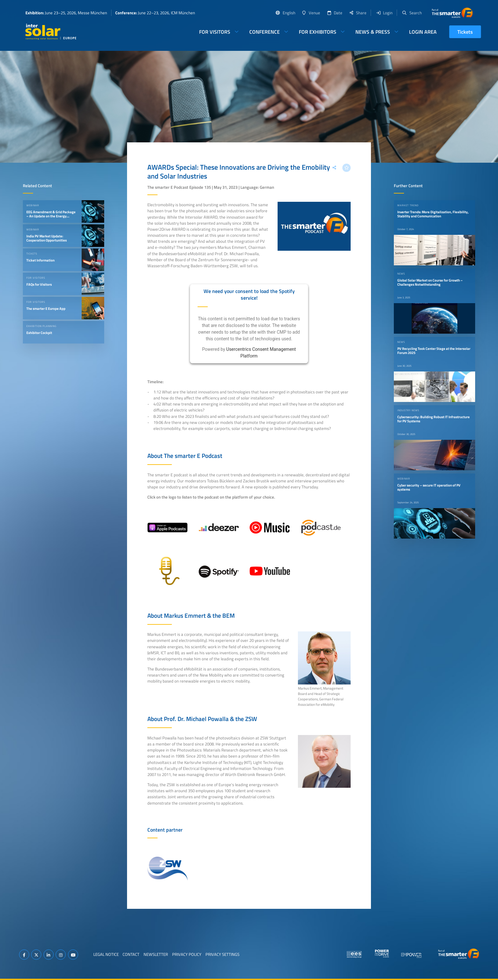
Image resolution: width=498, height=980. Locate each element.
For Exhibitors (318, 32)
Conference (265, 32)
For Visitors (215, 32)
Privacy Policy (187, 954)
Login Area (423, 32)
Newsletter (156, 954)
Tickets (465, 32)
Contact (131, 954)
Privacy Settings (222, 954)
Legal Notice (106, 954)
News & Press (373, 32)
